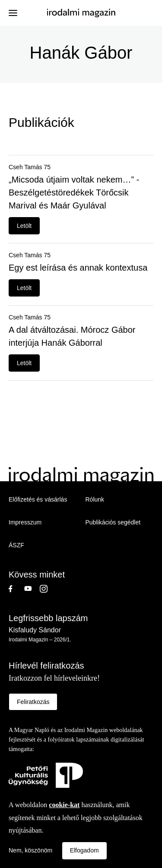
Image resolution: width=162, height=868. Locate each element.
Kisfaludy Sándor (35, 630)
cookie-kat (64, 805)
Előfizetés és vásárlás (38, 499)
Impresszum (25, 522)
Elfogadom (84, 850)
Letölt (24, 226)
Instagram (48, 589)
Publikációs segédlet (113, 522)
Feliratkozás (33, 702)
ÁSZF (16, 545)
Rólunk (95, 499)
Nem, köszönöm (30, 850)
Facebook (16, 589)
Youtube (32, 589)
